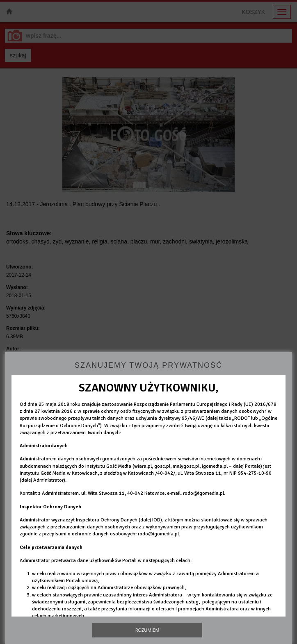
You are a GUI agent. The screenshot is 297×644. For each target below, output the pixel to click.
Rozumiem (147, 630)
